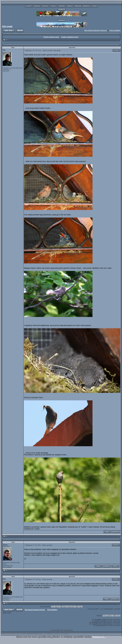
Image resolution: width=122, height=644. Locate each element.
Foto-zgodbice (115, 30)
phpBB (58, 630)
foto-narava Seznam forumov (35, 610)
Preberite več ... (99, 637)
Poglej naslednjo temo (70, 37)
